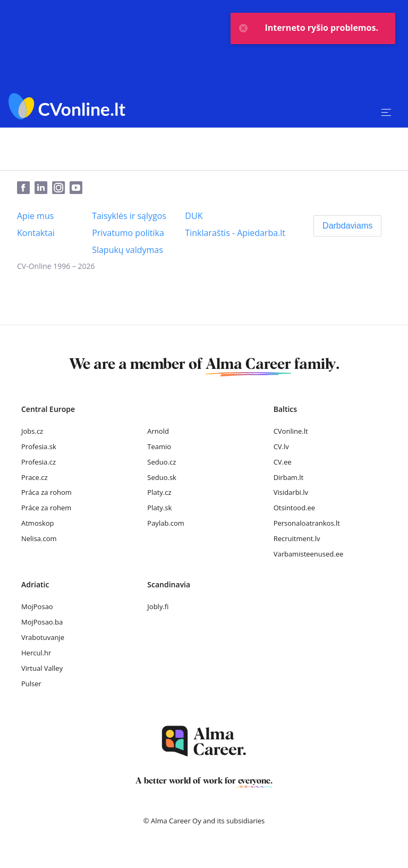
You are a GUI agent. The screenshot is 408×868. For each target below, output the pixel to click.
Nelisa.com (39, 538)
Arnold (158, 431)
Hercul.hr (36, 653)
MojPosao (37, 606)
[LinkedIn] (43, 188)
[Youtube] (78, 188)
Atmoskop (38, 523)
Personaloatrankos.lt (307, 523)
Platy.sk (159, 508)
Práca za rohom (46, 492)
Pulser (31, 684)
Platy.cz (159, 492)
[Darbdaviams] (347, 226)
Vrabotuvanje (43, 637)
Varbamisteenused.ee (309, 554)
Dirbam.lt (289, 477)
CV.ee (283, 462)
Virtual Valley (42, 668)
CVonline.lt (291, 431)
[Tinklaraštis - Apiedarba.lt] (235, 233)
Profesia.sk (39, 446)
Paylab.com (166, 523)
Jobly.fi (158, 606)
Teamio (159, 446)
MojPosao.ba (42, 622)
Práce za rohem (46, 508)
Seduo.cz (161, 462)
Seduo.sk (162, 477)
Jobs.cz (32, 431)
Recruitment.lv (297, 538)
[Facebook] (26, 188)
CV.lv (281, 446)
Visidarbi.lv (291, 492)
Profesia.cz (39, 462)
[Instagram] (61, 188)
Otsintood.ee (294, 508)
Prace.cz (35, 477)
